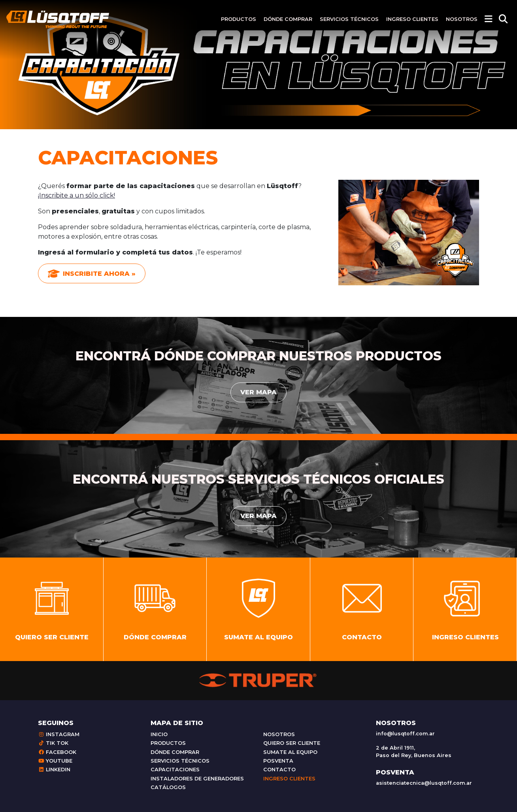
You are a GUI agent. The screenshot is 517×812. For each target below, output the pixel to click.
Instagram (59, 734)
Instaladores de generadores (197, 779)
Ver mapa (258, 392)
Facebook (57, 752)
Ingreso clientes (412, 19)
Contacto (279, 770)
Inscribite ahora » (92, 274)
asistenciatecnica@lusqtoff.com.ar (424, 783)
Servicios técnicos (349, 19)
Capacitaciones (175, 770)
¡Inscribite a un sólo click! (76, 195)
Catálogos (168, 787)
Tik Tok (53, 743)
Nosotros (462, 19)
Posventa (278, 761)
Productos (239, 19)
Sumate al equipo (290, 752)
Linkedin (54, 770)
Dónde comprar (288, 19)
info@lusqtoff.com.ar (405, 734)
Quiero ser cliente (292, 743)
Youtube (55, 761)
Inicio (159, 734)
